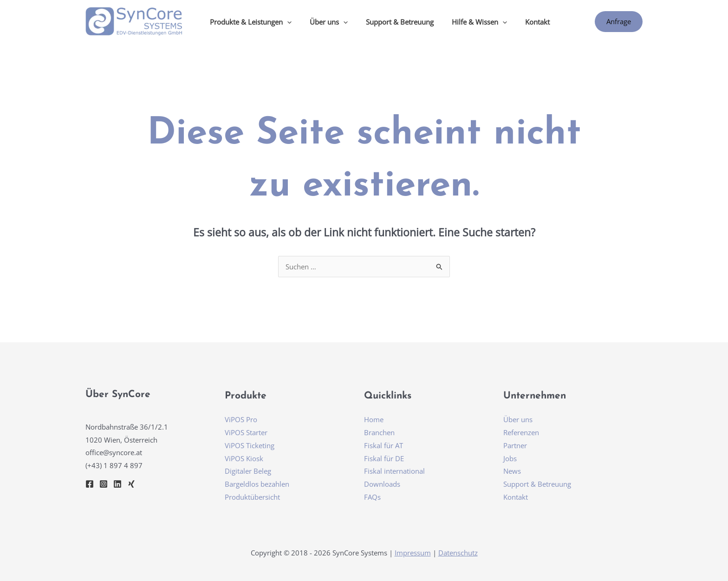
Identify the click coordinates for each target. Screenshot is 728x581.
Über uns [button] (322, 22)
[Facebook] (90, 484)
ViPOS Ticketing (250, 445)
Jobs (510, 458)
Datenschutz (458, 553)
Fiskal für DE (384, 458)
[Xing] (131, 484)
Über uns (518, 419)
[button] (285, 22)
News (512, 471)
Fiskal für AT (383, 445)
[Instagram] (104, 484)
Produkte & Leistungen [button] (248, 22)
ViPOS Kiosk (244, 458)
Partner (515, 445)
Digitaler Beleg (248, 471)
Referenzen (521, 432)
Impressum (413, 553)
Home (374, 419)
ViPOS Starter (246, 432)
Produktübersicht (252, 497)
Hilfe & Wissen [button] (465, 22)
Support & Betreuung (389, 22)
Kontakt (518, 22)
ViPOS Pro (241, 419)
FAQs (372, 497)
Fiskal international (394, 471)
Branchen (379, 432)
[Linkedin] (117, 484)
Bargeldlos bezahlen (257, 484)
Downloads (382, 484)
